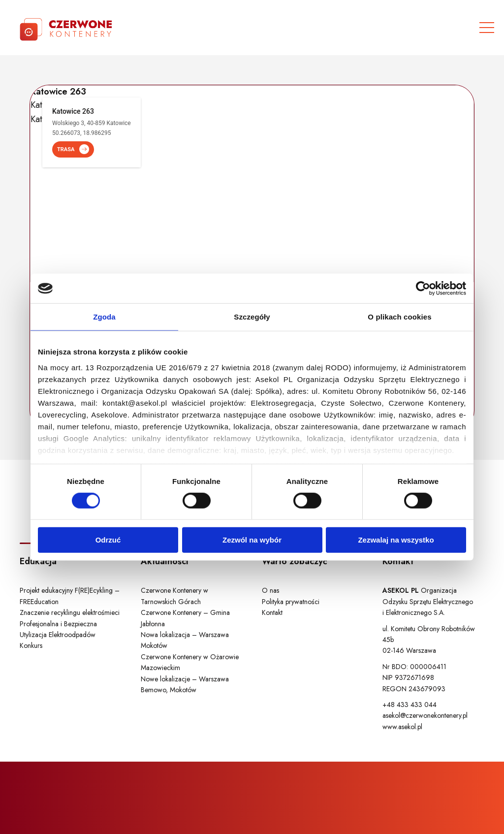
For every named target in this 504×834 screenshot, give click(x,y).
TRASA (73, 149)
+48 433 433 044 (409, 705)
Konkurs (31, 645)
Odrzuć (108, 540)
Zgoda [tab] (104, 317)
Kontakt (272, 612)
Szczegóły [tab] (252, 317)
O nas (270, 590)
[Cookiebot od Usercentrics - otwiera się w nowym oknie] (423, 289)
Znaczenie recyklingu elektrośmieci (70, 612)
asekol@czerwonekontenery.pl (425, 715)
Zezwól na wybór (252, 540)
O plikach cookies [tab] (399, 317)
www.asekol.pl (402, 727)
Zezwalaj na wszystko (396, 540)
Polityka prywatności (291, 602)
